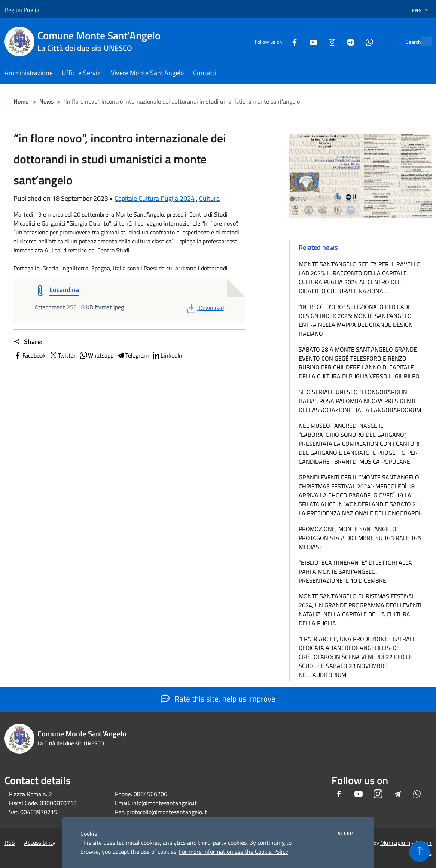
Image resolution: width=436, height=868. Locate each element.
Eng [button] (421, 10)
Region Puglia (22, 10)
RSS (10, 843)
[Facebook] (278, 41)
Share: (28, 342)
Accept (347, 834)
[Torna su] (420, 852)
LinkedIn (167, 355)
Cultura (209, 198)
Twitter (62, 355)
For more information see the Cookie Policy (234, 852)
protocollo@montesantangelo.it (167, 812)
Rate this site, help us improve (218, 699)
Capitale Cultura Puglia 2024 (155, 198)
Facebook (30, 355)
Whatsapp (96, 355)
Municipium (395, 843)
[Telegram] (334, 41)
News (47, 101)
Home (21, 101)
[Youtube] (297, 41)
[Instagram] (315, 41)
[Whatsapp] (353, 41)
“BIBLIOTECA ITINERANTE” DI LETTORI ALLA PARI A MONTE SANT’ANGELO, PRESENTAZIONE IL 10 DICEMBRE (355, 571)
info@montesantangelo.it (164, 803)
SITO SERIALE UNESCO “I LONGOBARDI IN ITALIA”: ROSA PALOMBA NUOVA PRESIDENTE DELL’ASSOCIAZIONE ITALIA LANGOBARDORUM (360, 401)
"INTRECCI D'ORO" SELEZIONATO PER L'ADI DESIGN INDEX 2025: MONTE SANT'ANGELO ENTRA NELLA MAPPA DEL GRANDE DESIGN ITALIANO (356, 320)
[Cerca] (423, 42)
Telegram (132, 355)
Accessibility (40, 843)
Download (205, 308)
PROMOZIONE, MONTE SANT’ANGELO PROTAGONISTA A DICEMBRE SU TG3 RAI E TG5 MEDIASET (360, 538)
